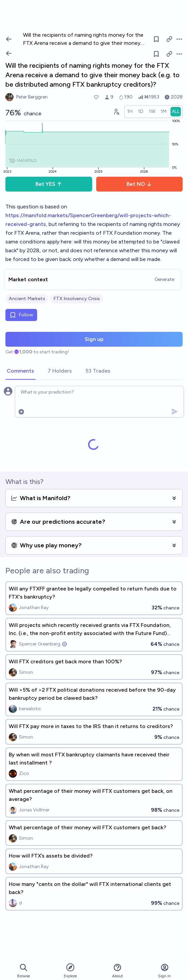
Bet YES (49, 184)
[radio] (130, 112)
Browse (24, 971)
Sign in (164, 971)
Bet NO (139, 184)
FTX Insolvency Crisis (77, 299)
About (117, 971)
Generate (164, 279)
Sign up (94, 339)
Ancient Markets (27, 299)
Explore (70, 970)
